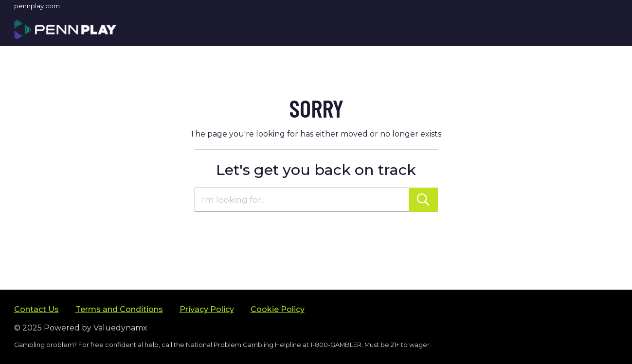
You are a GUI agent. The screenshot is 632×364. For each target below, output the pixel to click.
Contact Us (36, 309)
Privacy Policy (207, 309)
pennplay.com (37, 6)
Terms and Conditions (119, 309)
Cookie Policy (278, 309)
